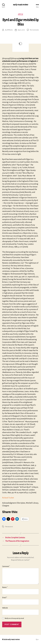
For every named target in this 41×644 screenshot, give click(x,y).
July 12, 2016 (21, 30)
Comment (6, 566)
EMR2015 (10, 30)
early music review (20, 5)
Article (20, 14)
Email (5, 598)
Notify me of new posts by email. (14, 618)
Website (5, 608)
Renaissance (9, 527)
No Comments (34, 30)
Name (5, 587)
